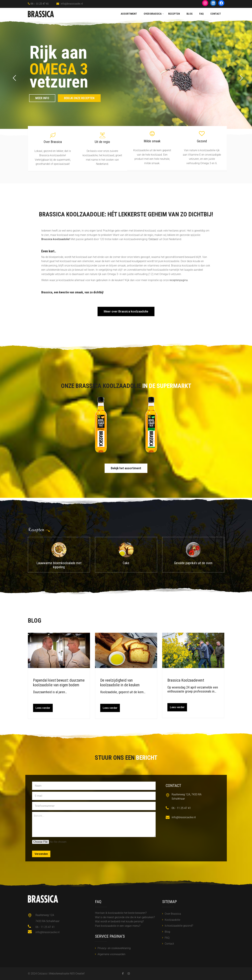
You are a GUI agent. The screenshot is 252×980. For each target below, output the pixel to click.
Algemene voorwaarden (111, 954)
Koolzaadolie (172, 920)
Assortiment (129, 14)
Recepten (174, 14)
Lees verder (43, 708)
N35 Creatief (77, 974)
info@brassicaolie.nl (72, 4)
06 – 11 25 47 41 (39, 4)
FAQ (201, 14)
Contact (216, 14)
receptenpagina (179, 280)
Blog (190, 14)
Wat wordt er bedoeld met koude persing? (119, 921)
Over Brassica (153, 14)
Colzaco (153, 239)
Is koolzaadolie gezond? (179, 926)
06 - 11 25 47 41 (181, 808)
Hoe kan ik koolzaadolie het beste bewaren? (121, 913)
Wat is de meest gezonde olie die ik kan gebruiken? (125, 917)
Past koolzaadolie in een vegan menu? (118, 926)
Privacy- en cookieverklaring (114, 948)
